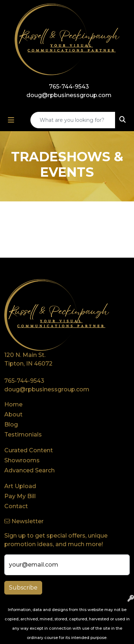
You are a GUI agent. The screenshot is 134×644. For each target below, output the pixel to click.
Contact (16, 506)
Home (13, 404)
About (13, 414)
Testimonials (23, 435)
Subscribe (23, 588)
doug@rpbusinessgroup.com (69, 95)
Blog (11, 424)
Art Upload (20, 486)
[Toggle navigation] (11, 120)
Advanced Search (29, 470)
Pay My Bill (20, 496)
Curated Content (29, 450)
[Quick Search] (73, 120)
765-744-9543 (69, 87)
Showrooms (22, 460)
